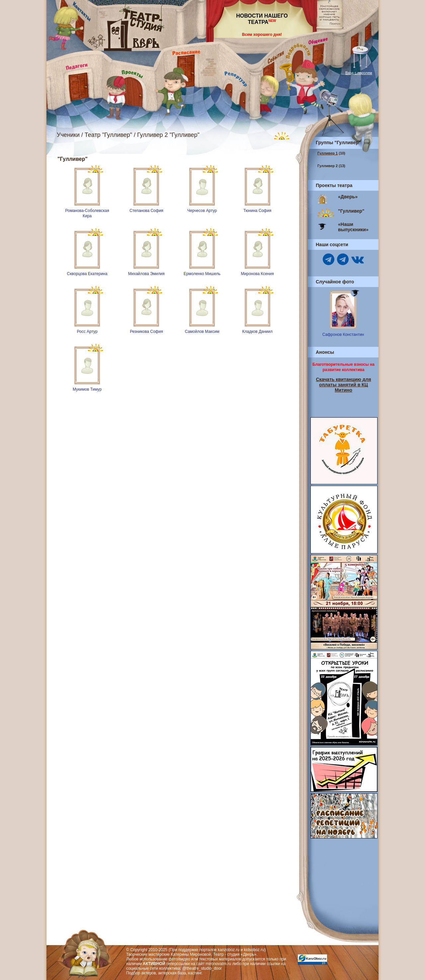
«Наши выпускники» (353, 227)
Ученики (68, 135)
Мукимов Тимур (87, 389)
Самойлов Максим (202, 332)
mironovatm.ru (219, 964)
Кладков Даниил (257, 332)
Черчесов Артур (202, 211)
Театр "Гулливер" (108, 135)
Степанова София (146, 211)
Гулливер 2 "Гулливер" (168, 135)
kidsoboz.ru (254, 950)
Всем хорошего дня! (262, 35)
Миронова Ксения (257, 274)
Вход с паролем (359, 73)
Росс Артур (87, 332)
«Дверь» (348, 197)
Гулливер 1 (328, 153)
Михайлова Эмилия (146, 274)
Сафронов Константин (343, 335)
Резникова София (146, 332)
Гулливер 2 (328, 166)
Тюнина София (257, 211)
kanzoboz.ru (229, 950)
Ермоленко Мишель (202, 274)
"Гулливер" (351, 211)
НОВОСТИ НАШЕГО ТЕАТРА (262, 19)
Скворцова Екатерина (87, 274)
